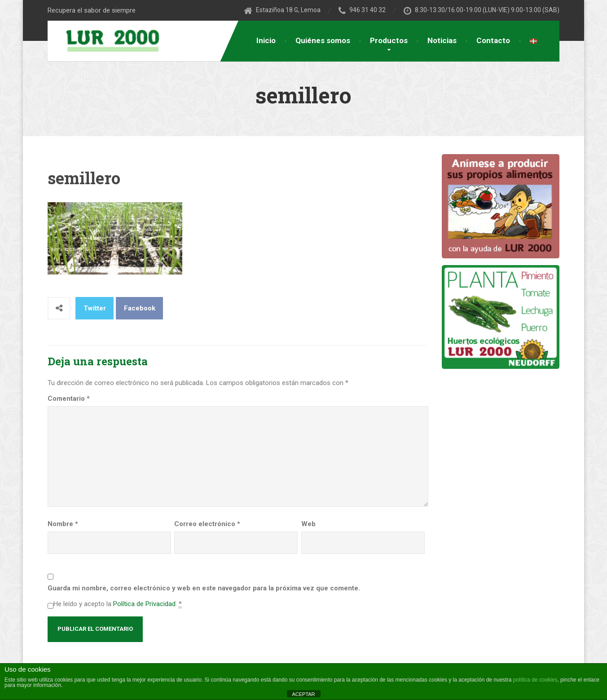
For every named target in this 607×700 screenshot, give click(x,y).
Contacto (493, 40)
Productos (389, 40)
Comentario (69, 399)
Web (308, 524)
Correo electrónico (207, 524)
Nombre (63, 524)
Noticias (442, 40)
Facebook (140, 308)
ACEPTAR (303, 694)
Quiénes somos (323, 40)
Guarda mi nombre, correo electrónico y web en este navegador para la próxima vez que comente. (204, 588)
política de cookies (535, 680)
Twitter (95, 308)
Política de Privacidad (144, 604)
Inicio (266, 40)
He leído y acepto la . (118, 604)
